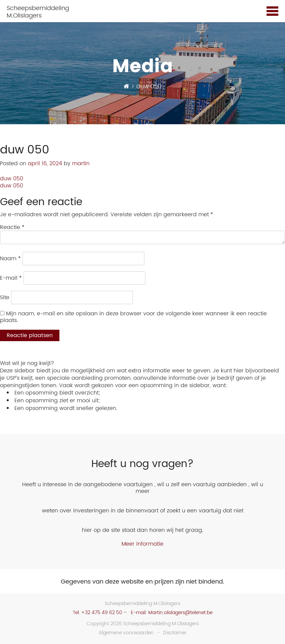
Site (5, 297)
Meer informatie (142, 544)
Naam (10, 259)
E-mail (11, 278)
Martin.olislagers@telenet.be (180, 613)
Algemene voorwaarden (126, 633)
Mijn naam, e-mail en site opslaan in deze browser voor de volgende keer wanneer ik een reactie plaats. (133, 317)
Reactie (12, 227)
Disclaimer (175, 633)
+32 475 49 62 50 (102, 613)
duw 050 (12, 179)
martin (81, 164)
